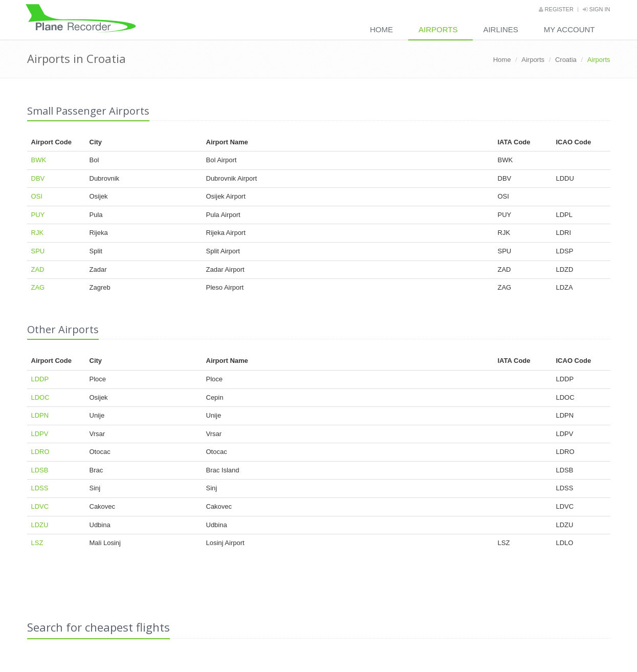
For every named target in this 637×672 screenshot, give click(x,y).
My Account (569, 29)
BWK (39, 160)
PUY (38, 215)
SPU (38, 251)
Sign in (596, 9)
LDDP (40, 379)
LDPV (40, 434)
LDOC (40, 397)
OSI (37, 196)
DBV (38, 178)
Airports (438, 29)
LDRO (40, 452)
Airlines (500, 29)
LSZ (37, 543)
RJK (38, 233)
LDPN (40, 415)
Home (381, 29)
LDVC (40, 506)
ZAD (38, 269)
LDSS (40, 488)
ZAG (38, 287)
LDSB (40, 470)
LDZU (40, 525)
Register (556, 9)
